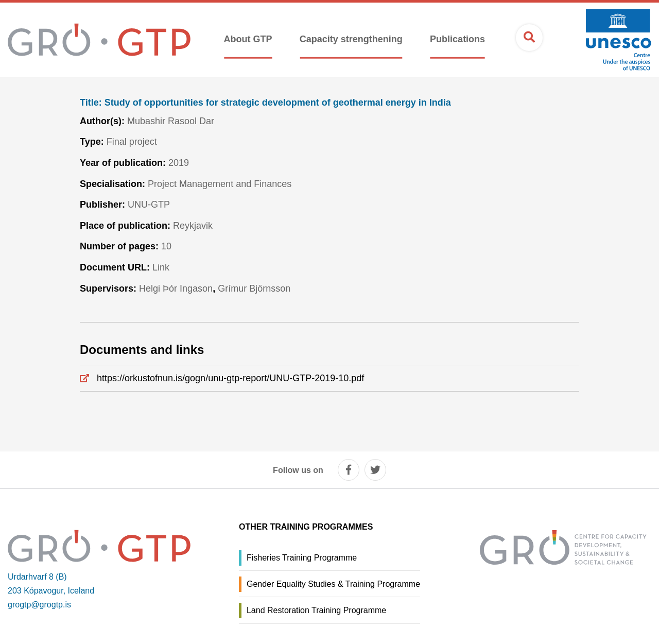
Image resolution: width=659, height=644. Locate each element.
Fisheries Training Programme (302, 558)
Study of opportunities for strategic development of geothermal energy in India (265, 103)
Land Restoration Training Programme (316, 610)
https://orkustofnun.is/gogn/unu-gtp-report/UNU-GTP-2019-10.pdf (230, 378)
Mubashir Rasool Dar (171, 121)
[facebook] (349, 470)
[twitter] (375, 470)
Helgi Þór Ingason (176, 289)
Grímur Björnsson (254, 289)
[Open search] (529, 38)
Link (161, 267)
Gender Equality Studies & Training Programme (333, 584)
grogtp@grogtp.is (39, 605)
